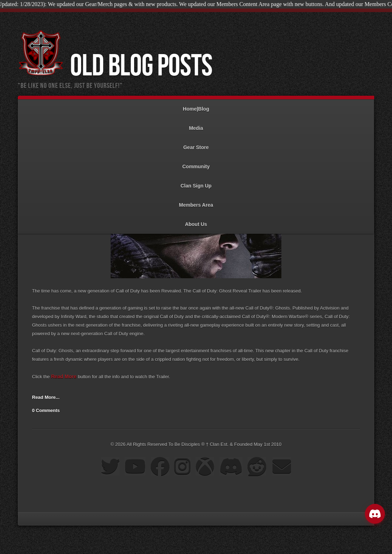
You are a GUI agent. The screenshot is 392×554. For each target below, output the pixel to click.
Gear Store (196, 144)
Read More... (46, 397)
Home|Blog (196, 105)
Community (196, 163)
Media (196, 125)
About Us (196, 221)
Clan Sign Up (196, 182)
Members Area (196, 202)
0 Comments (46, 410)
